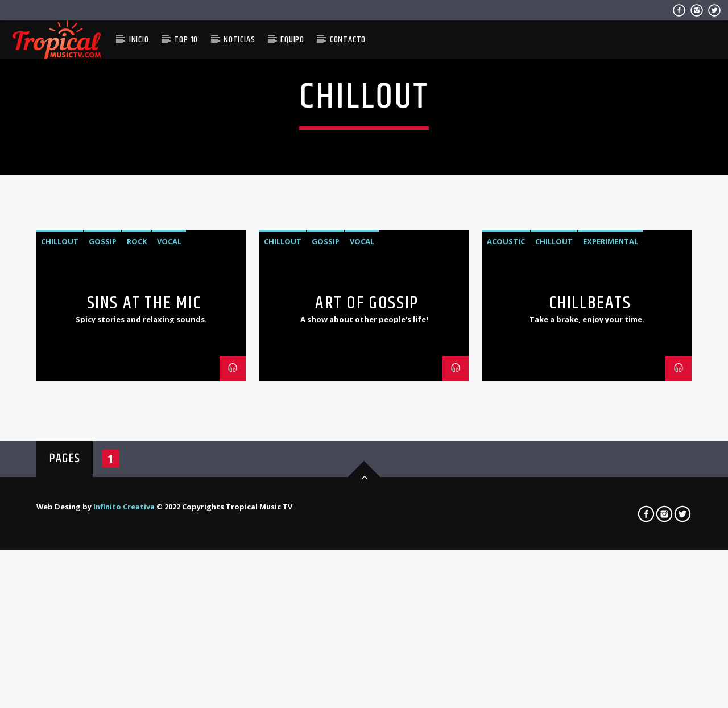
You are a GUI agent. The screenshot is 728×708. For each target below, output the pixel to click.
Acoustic (506, 452)
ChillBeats (590, 514)
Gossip (103, 452)
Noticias (239, 40)
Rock (137, 452)
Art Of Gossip (367, 514)
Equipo (292, 40)
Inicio (139, 40)
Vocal (169, 452)
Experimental (611, 452)
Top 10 (186, 40)
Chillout (60, 452)
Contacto (348, 40)
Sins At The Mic (144, 514)
